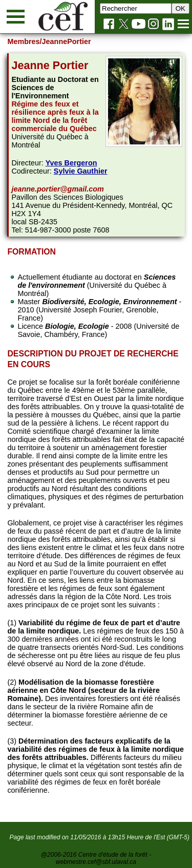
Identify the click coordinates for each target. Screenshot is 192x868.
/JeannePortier (66, 41)
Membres (23, 41)
